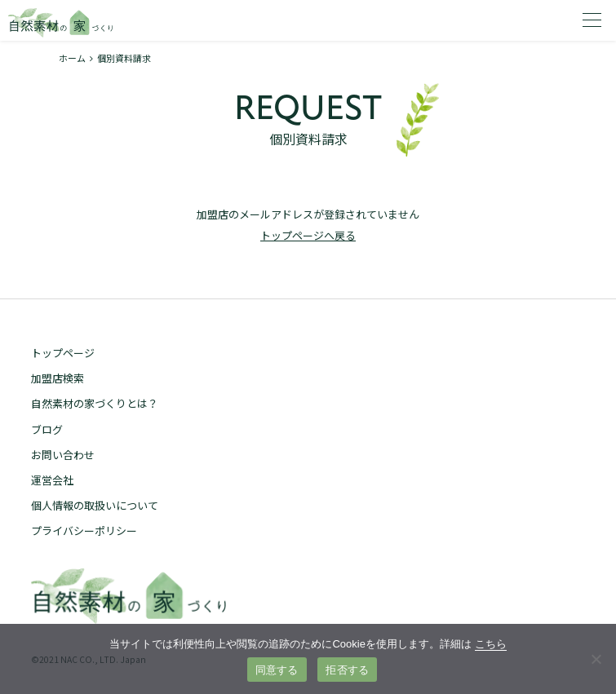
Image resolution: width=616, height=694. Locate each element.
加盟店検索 (58, 378)
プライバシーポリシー (84, 530)
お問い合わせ (63, 455)
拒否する (347, 670)
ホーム (72, 58)
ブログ (47, 429)
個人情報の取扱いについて (95, 505)
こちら (491, 644)
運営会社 (52, 480)
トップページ (63, 353)
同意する (277, 670)
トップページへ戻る (308, 235)
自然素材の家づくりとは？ (95, 403)
